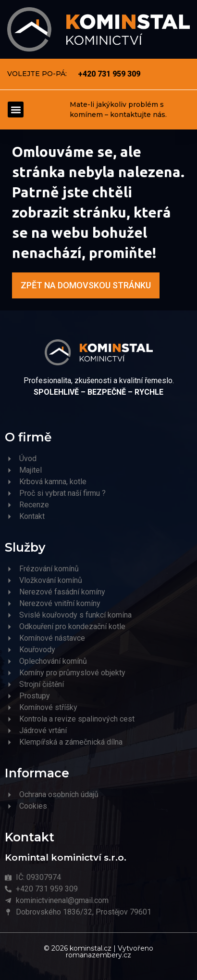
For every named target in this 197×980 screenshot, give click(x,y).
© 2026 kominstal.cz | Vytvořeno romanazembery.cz (98, 952)
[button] (16, 110)
